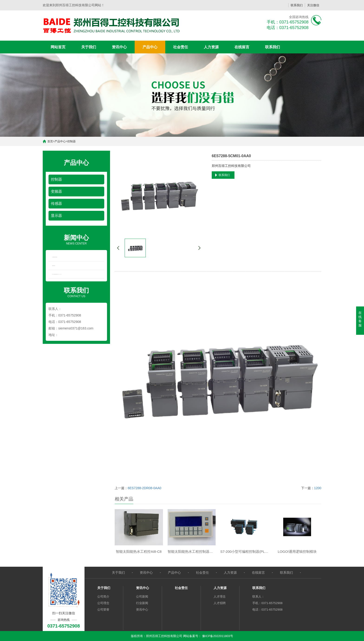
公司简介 (103, 597)
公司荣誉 (103, 610)
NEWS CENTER (76, 239)
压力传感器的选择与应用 (55, 257)
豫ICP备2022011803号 (218, 636)
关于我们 (89, 47)
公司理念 (103, 603)
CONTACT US (76, 292)
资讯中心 (119, 47)
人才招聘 (220, 603)
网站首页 (58, 47)
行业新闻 (142, 603)
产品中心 (150, 47)
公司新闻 (142, 597)
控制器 (71, 141)
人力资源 (211, 47)
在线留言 (242, 47)
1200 (318, 488)
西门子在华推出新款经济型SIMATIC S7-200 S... (57, 274)
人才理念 (220, 597)
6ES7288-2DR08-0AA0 (145, 488)
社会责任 (181, 47)
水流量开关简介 (54, 266)
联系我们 (297, 5)
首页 (50, 141)
